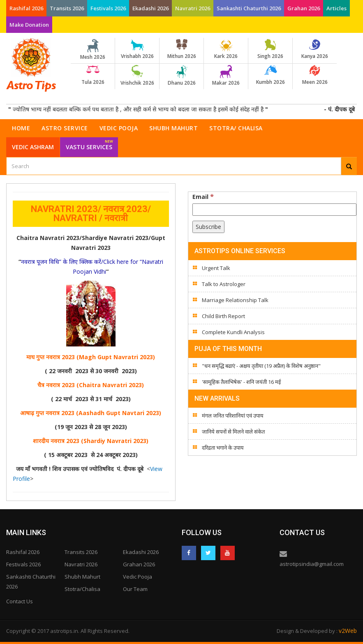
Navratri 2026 (193, 8)
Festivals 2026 (108, 8)
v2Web (348, 631)
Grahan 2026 (304, 8)
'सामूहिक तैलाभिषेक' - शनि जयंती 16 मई (241, 382)
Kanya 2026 (315, 49)
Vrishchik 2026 (137, 76)
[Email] (275, 210)
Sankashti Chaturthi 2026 (249, 8)
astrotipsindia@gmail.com (312, 564)
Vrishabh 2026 (137, 49)
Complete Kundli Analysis (233, 332)
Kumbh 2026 (270, 75)
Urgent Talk (216, 268)
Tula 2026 (93, 75)
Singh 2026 (270, 49)
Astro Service (65, 128)
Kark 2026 (226, 49)
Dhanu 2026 (181, 76)
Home (21, 128)
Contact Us (20, 601)
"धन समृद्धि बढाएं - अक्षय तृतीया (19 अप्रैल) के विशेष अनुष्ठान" (261, 366)
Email (203, 196)
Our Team (135, 589)
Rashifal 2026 (26, 8)
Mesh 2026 (93, 50)
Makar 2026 (226, 76)
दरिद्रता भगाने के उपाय (223, 448)
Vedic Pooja (119, 128)
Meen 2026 (315, 75)
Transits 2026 (67, 8)
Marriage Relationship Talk (235, 300)
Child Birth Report (223, 316)
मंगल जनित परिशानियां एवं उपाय (233, 415)
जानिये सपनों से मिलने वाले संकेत (233, 432)
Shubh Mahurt (173, 128)
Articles (336, 8)
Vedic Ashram (33, 147)
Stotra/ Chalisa (236, 128)
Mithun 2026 (181, 49)
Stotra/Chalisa (82, 589)
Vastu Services (89, 144)
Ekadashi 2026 (150, 8)
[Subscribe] (208, 227)
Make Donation (29, 25)
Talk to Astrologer (224, 284)
